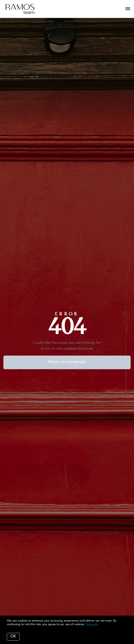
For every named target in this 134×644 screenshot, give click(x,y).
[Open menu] (128, 9)
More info (92, 624)
